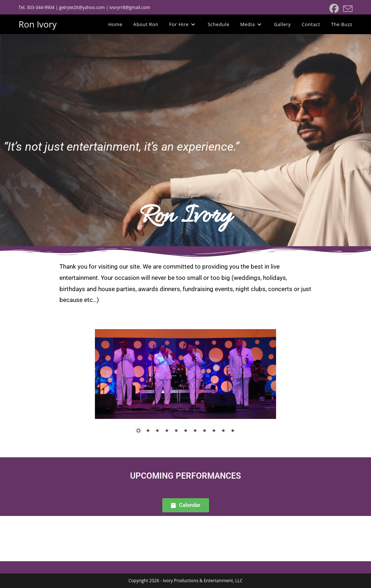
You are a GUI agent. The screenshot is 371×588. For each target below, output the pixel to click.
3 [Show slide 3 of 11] (157, 431)
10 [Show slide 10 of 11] (223, 431)
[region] (185, 386)
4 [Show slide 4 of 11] (167, 431)
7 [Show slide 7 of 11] (195, 431)
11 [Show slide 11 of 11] (233, 431)
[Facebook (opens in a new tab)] (334, 9)
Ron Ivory (37, 24)
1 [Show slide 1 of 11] (138, 431)
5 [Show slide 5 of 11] (176, 431)
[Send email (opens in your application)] (347, 9)
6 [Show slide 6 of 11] (185, 431)
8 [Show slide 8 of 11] (204, 431)
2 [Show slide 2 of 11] (148, 431)
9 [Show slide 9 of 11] (214, 431)
